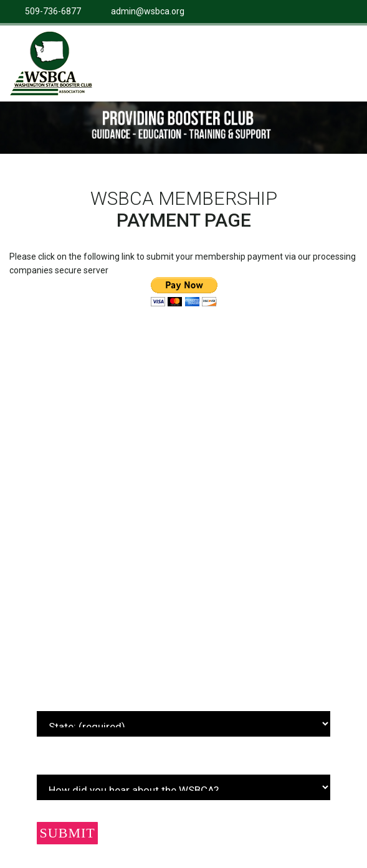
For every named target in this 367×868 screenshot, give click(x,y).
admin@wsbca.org (148, 11)
